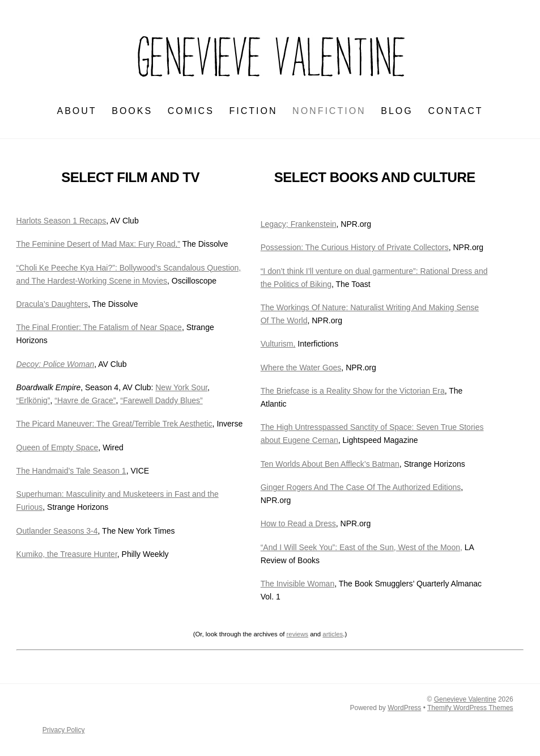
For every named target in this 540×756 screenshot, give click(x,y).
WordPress (404, 708)
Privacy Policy (64, 730)
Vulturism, (278, 344)
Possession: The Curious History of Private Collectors (355, 247)
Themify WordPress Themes (470, 708)
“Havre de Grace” (85, 400)
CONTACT (455, 111)
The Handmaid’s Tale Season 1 (71, 471)
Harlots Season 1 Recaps (61, 221)
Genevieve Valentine (465, 699)
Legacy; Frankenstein (299, 224)
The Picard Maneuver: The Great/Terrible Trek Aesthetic (114, 424)
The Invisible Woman (297, 584)
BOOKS (132, 111)
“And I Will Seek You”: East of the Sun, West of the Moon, (362, 547)
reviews (298, 634)
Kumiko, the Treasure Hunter (67, 554)
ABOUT (76, 111)
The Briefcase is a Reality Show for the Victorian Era (353, 391)
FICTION (253, 111)
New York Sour (181, 387)
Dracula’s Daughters (52, 304)
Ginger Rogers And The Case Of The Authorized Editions (361, 487)
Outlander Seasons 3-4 (57, 531)
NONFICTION (329, 111)
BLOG (397, 111)
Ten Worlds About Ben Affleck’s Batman (330, 464)
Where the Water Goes (301, 368)
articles (333, 634)
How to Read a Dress (298, 523)
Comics (191, 111)
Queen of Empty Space (58, 447)
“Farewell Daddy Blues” (161, 400)
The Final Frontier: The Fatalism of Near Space (99, 327)
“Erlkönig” (33, 400)
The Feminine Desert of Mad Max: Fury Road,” (98, 244)
